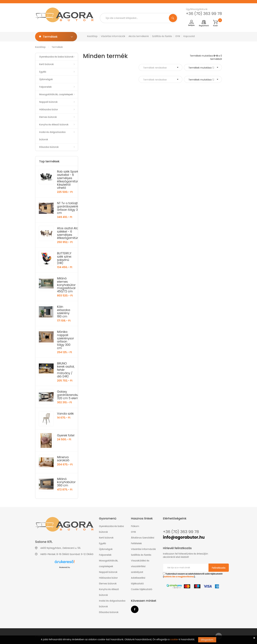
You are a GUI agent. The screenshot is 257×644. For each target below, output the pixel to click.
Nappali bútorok (48, 102)
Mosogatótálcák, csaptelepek (56, 94)
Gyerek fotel (66, 435)
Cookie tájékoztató (142, 589)
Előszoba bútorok (49, 147)
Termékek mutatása (201, 68)
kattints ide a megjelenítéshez (179, 577)
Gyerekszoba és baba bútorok (56, 57)
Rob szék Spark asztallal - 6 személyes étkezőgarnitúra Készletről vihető (69, 180)
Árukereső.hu (64, 567)
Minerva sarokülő (63, 459)
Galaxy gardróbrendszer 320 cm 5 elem (69, 395)
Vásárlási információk (113, 36)
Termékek (57, 47)
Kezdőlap (92, 36)
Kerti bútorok (46, 64)
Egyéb (43, 72)
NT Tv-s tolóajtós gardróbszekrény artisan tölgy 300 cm (69, 208)
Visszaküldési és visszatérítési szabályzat (140, 566)
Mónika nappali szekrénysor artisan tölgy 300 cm (65, 340)
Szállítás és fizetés (162, 36)
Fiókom (135, 526)
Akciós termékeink (139, 36)
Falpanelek (45, 87)
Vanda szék (65, 414)
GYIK (178, 36)
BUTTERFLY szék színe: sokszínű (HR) (64, 258)
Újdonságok (46, 79)
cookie (174, 639)
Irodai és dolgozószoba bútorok (52, 136)
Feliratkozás (219, 568)
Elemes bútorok (48, 117)
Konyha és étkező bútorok (54, 125)
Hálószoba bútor (49, 109)
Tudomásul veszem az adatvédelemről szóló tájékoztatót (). (193, 575)
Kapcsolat (189, 36)
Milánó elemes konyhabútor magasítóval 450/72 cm (66, 285)
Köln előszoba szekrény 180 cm (64, 312)
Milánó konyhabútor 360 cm (66, 482)
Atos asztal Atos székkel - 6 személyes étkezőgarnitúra (69, 233)
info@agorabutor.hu (184, 537)
